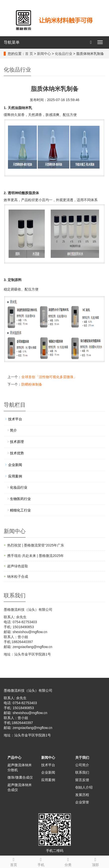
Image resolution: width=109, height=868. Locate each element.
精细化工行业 (20, 510)
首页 (14, 861)
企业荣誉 (82, 802)
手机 (41, 861)
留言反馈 (82, 780)
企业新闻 (15, 465)
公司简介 (82, 765)
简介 (13, 430)
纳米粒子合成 (18, 577)
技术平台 (15, 419)
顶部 (95, 861)
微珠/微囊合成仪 (20, 777)
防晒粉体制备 (32, 384)
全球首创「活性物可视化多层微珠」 (49, 377)
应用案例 (15, 476)
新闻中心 (44, 54)
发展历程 (82, 795)
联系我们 (82, 772)
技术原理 (17, 442)
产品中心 (14, 758)
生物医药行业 (20, 499)
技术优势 (17, 453)
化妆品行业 (64, 54)
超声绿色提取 (18, 566)
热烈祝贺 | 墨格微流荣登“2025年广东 (36, 545)
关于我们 (82, 758)
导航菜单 (12, 42)
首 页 (29, 54)
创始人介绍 (84, 787)
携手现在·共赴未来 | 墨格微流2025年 (36, 556)
